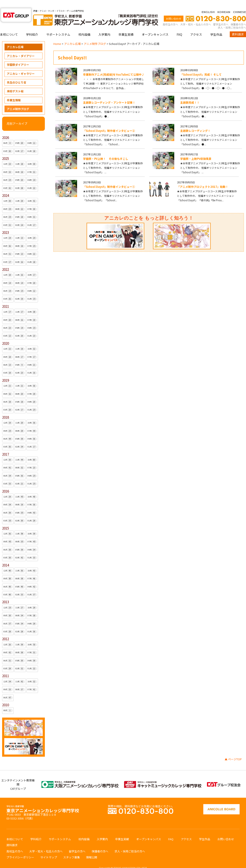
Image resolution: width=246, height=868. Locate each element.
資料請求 (238, 26)
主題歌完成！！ (190, 94)
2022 (6, 261)
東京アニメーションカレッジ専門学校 (43, 801)
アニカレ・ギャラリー (21, 65)
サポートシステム (58, 26)
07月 (32, 164)
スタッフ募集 (72, 849)
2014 (6, 557)
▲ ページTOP (233, 751)
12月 (8, 156)
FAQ (179, 26)
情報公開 (92, 849)
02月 (20, 143)
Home (57, 35)
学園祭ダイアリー (18, 56)
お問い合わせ (174, 10)
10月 (32, 156)
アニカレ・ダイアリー (21, 48)
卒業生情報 (14, 92)
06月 (8, 135)
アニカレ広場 (15, 39)
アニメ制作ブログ (18, 101)
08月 (20, 164)
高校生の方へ (170, 16)
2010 (6, 697)
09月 (8, 164)
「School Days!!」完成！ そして (201, 66)
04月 (32, 135)
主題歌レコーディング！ (195, 122)
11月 (20, 156)
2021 (6, 298)
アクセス (196, 26)
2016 (6, 483)
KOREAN (224, 4)
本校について (9, 26)
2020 (6, 335)
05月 (20, 135)
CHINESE (239, 4)
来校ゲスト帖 (15, 83)
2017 (6, 446)
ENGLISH (208, 4)
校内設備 (84, 26)
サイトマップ (49, 849)
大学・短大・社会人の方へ (196, 16)
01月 (32, 143)
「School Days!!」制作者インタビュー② (109, 122)
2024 (6, 187)
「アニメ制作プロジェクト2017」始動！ (203, 178)
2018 (6, 409)
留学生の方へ (221, 16)
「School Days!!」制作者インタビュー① (109, 178)
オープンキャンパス (155, 26)
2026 (6, 129)
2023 (6, 224)
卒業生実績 (126, 26)
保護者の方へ (238, 16)
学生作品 (216, 26)
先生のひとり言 (17, 74)
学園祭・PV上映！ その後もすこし (106, 150)
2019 (6, 372)
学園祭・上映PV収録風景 (196, 150)
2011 (6, 667)
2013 (6, 594)
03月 (8, 143)
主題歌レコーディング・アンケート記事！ (109, 94)
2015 (6, 520)
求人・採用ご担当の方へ (232, 19)
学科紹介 (32, 26)
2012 (6, 630)
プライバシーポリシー (20, 849)
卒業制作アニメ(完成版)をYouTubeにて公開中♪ (114, 66)
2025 (6, 150)
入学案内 (104, 26)
